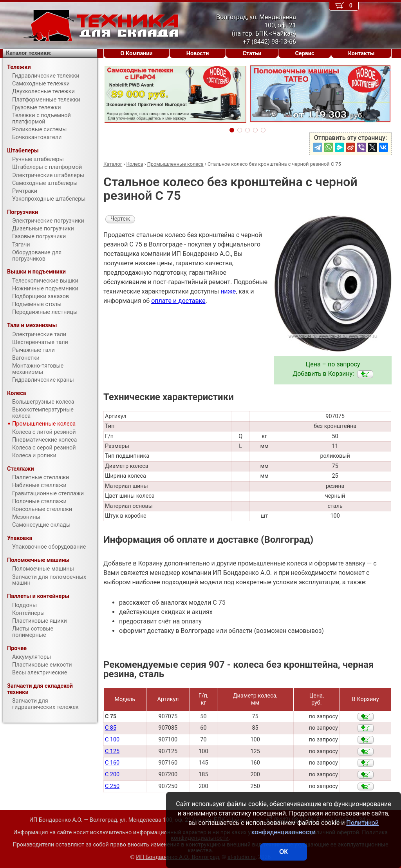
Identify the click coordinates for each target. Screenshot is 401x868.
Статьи (252, 53)
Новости (198, 53)
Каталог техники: (29, 53)
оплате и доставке (178, 301)
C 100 (112, 740)
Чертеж (120, 219)
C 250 (112, 786)
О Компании (137, 53)
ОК (284, 852)
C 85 (111, 728)
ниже (228, 291)
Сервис (304, 53)
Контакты (361, 53)
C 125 (112, 751)
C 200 (112, 775)
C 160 (112, 763)
